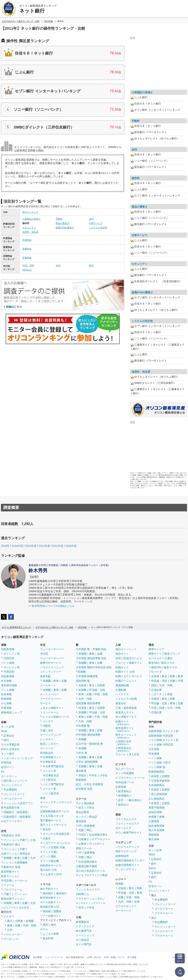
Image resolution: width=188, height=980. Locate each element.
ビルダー (9, 916)
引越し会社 (47, 730)
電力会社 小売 (48, 870)
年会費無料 (10, 790)
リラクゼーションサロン (90, 899)
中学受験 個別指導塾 (88, 735)
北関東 (19, 921)
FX (3, 772)
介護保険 (154, 821)
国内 (45, 925)
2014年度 (17, 546)
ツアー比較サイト (51, 916)
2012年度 (44, 546)
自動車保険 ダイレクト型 (164, 731)
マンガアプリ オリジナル (55, 843)
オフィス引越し (49, 852)
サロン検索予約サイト (129, 833)
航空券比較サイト (51, 898)
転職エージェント (126, 681)
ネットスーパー (49, 694)
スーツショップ (85, 935)
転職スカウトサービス (129, 676)
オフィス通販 (48, 856)
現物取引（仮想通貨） (17, 812)
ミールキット (48, 685)
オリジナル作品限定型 (56, 834)
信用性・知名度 (30, 232)
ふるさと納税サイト (52, 708)
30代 (58, 266)
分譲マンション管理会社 (16, 854)
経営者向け (125, 791)
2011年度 (58, 546)
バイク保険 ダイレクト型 (164, 740)
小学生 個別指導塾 (87, 762)
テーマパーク (123, 911)
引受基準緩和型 (160, 781)
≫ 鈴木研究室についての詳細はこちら (51, 606)
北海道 (82, 685)
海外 (53, 925)
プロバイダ (155, 672)
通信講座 (81, 821)
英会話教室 (82, 812)
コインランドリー (51, 672)
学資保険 (6, 708)
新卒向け (123, 805)
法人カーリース (125, 769)
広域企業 (156, 690)
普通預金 (27, 249)
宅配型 (47, 726)
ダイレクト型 (12, 654)
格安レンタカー (49, 744)
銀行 (6, 740)
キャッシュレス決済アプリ (17, 803)
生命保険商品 (156, 785)
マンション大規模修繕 (14, 862)
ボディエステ (123, 828)
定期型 (166, 776)
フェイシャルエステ (127, 823)
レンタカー (47, 739)
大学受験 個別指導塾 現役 (91, 658)
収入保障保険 (159, 794)
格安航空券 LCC (50, 907)
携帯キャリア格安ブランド (164, 654)
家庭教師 (81, 780)
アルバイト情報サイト (129, 663)
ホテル (44, 929)
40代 (91, 266)
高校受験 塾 (83, 681)
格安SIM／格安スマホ (162, 663)
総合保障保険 (156, 826)
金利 (91, 219)
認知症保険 (155, 812)
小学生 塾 (81, 753)
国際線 (57, 911)
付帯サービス (96, 223)
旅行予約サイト (49, 889)
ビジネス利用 (51, 934)
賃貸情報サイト (10, 872)
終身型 (155, 776)
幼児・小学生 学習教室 (89, 784)
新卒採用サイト (125, 729)
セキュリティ (29, 228)
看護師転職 (122, 685)
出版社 (47, 838)
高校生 (82, 775)
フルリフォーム (13, 890)
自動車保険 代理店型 (161, 736)
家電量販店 (82, 922)
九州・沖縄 (85, 699)
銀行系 (8, 781)
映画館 (119, 884)
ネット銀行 (8, 754)
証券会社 (9, 736)
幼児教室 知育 (84, 789)
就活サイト (122, 654)
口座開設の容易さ (32, 219)
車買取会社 (47, 753)
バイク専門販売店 (53, 784)
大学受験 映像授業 (87, 676)
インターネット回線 (160, 694)
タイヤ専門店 (84, 944)
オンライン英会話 (86, 817)
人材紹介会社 (123, 743)
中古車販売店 (48, 762)
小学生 (104, 775)
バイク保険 (8, 663)
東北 (10, 921)
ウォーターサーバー (52, 649)
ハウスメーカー (13, 934)
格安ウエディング (126, 851)
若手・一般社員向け (130, 800)
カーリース (47, 748)
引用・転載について (114, 957)
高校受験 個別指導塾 (88, 703)
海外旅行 (61, 893)
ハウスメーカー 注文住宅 (15, 908)
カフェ (44, 807)
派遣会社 (121, 703)
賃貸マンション (10, 876)
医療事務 (90, 826)
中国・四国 (30, 925)
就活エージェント (126, 649)
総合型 (47, 829)
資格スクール (84, 848)
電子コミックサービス (53, 825)
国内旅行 (48, 893)
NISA (4, 731)
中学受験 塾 (83, 726)
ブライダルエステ (126, 819)
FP (80, 826)
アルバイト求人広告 (127, 754)
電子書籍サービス (51, 820)
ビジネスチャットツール (130, 778)
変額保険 (154, 835)
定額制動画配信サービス (55, 811)
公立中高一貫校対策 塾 (89, 744)
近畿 (25, 858)
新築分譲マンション (13, 899)
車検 (43, 798)
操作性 (136, 178)
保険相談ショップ (12, 712)
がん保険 (6, 703)
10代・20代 (28, 266)
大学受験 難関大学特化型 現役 (94, 667)
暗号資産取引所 (10, 808)
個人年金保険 (156, 830)
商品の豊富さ (62, 223)
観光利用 (48, 938)
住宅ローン (8, 767)
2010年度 (71, 546)
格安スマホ (171, 667)
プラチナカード (164, 913)
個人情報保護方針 (75, 957)
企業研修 (121, 787)
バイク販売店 (48, 780)
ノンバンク (21, 781)
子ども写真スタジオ (52, 816)
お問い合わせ (94, 957)
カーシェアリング (51, 735)
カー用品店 (82, 940)
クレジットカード (12, 785)
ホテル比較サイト (51, 902)
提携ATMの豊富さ (65, 228)
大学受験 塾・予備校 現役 (91, 649)
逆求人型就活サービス (129, 658)
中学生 (93, 775)
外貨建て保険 (156, 817)
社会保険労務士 (98, 835)
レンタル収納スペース (56, 717)
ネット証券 (8, 727)
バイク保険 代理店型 (161, 745)
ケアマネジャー (101, 839)
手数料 (59, 219)
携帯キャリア (156, 649)
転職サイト (122, 667)
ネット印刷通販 (125, 773)
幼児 (81, 808)
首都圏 (8, 858)
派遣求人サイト (125, 712)
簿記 (89, 830)
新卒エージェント (126, 736)
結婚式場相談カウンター (130, 860)
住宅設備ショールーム (14, 880)
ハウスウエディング (127, 847)
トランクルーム (49, 712)
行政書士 (84, 839)
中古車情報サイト (51, 757)
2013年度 (31, 546)
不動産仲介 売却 (11, 835)
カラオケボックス (126, 906)
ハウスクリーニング (52, 667)
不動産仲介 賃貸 (11, 867)
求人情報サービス (126, 717)
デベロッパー (12, 939)
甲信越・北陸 (97, 690)
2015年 (5, 546)
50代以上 (27, 270)
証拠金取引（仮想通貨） (18, 817)
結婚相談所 (122, 856)
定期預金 (27, 258)
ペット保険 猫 (157, 767)
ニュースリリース (54, 957)
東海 (17, 858)
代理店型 (9, 658)
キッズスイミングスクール (91, 903)
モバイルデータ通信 (160, 658)
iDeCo (152, 868)
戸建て (24, 840)
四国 (154, 685)
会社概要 (37, 957)
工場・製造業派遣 (126, 708)
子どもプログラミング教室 (92, 875)
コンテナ (48, 721)
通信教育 (81, 771)
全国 (137, 902)
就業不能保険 (156, 808)
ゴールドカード (13, 799)
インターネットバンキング (17, 758)
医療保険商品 (156, 772)
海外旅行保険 (9, 685)
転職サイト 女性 (125, 672)
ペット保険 (8, 690)
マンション (10, 840)
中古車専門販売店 (53, 766)
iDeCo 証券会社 (10, 749)
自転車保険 (8, 676)
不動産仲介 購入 (11, 844)
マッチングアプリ (126, 869)
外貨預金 (27, 240)
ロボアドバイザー (12, 821)
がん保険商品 (156, 799)
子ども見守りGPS (51, 874)
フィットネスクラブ (88, 890)
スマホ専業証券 (10, 745)
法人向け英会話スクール (90, 871)
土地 (33, 840)
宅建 (81, 830)
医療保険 (6, 699)
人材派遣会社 (123, 749)
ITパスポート (97, 844)
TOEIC (83, 835)
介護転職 (121, 690)
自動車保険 (8, 649)
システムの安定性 (98, 228)
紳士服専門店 (84, 931)
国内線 (47, 911)
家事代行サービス (51, 663)
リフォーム (8, 885)
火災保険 (6, 681)
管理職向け (125, 796)
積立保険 (154, 839)
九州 (33, 858)
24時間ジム (83, 894)
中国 (180, 681)
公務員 (82, 844)
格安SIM (156, 667)
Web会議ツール (125, 782)
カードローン (9, 776)
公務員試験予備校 (86, 866)
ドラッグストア (85, 926)
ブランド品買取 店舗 (52, 847)
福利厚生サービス (51, 865)
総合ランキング (30, 212)
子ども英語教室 (85, 803)
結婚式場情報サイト (127, 865)
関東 (139, 888)
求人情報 (132, 957)
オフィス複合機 (49, 861)
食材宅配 (45, 676)
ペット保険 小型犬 (160, 763)
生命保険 (6, 694)
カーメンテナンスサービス (56, 802)
